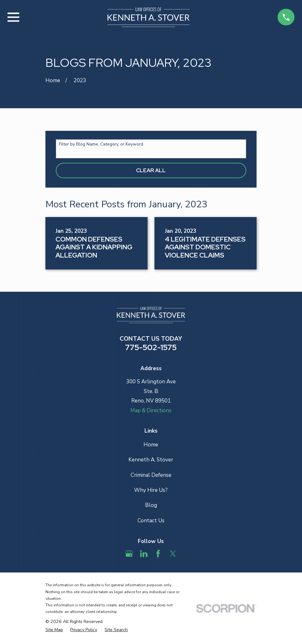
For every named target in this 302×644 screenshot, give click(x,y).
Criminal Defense (151, 475)
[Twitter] (173, 554)
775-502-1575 (151, 347)
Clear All (151, 170)
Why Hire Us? (151, 490)
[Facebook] (158, 554)
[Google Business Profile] (129, 554)
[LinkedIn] (144, 554)
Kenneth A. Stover (151, 460)
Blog (151, 505)
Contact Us (151, 521)
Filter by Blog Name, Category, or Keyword (101, 144)
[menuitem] (54, 630)
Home (151, 445)
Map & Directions (151, 410)
